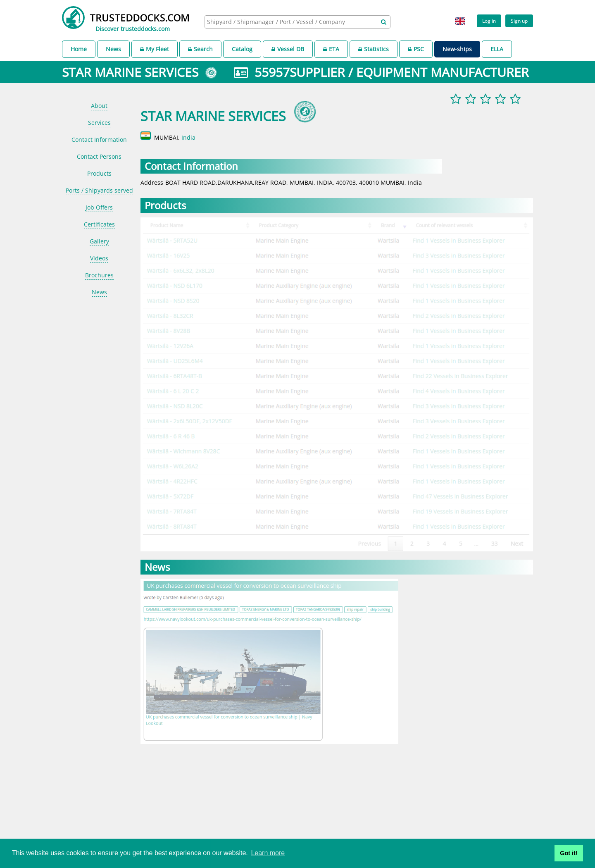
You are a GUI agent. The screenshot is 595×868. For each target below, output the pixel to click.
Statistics (374, 49)
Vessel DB (288, 49)
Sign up (519, 21)
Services (99, 123)
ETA (331, 49)
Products (99, 173)
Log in (489, 21)
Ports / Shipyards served (99, 190)
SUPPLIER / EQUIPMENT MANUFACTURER (409, 72)
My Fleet (155, 49)
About (99, 106)
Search (200, 49)
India (188, 137)
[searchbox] (288, 22)
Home (79, 49)
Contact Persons (99, 156)
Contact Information (99, 139)
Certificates (99, 224)
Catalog (242, 49)
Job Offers (99, 207)
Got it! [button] (569, 853)
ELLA (497, 49)
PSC (416, 49)
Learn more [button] (268, 853)
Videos (99, 258)
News (113, 49)
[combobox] (297, 22)
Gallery (99, 241)
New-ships (457, 49)
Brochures (99, 275)
